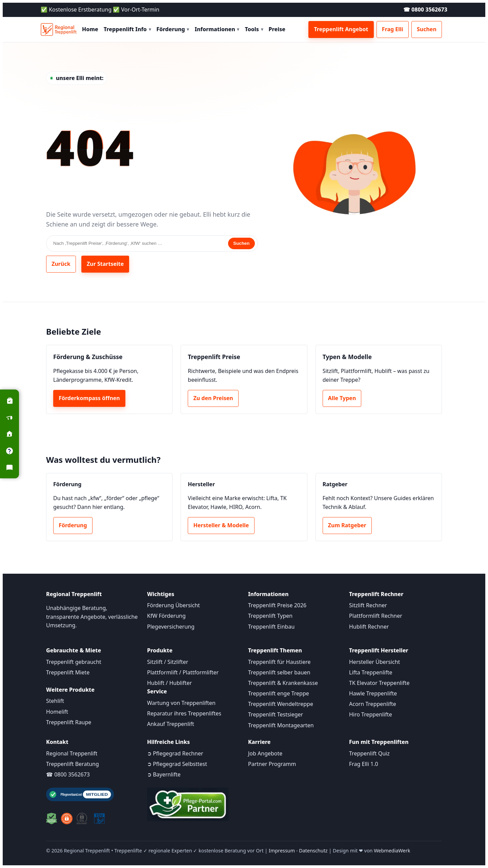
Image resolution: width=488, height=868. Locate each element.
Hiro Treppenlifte (371, 714)
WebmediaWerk (392, 851)
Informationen (217, 29)
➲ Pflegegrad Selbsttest (177, 764)
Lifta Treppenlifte (371, 672)
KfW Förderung (166, 616)
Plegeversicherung (171, 627)
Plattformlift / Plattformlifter (183, 672)
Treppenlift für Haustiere (279, 662)
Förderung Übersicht (174, 605)
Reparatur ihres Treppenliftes (184, 713)
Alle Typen (342, 398)
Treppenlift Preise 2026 (277, 605)
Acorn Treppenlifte (373, 704)
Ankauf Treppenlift (171, 724)
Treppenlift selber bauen (279, 672)
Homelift (57, 712)
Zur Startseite (105, 264)
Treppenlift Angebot (341, 29)
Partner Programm (272, 764)
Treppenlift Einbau (271, 627)
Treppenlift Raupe (69, 722)
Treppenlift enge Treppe (279, 693)
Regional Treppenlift (72, 753)
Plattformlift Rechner (376, 616)
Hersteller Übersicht (374, 662)
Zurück (61, 264)
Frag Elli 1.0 (364, 764)
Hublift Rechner (369, 627)
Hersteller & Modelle (221, 525)
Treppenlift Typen (270, 616)
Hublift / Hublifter (169, 683)
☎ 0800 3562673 (425, 9)
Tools (254, 29)
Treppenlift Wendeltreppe (281, 704)
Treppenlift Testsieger (276, 714)
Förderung (173, 29)
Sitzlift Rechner (368, 605)
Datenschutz (313, 851)
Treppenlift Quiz (369, 753)
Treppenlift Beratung (73, 764)
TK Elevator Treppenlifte (379, 683)
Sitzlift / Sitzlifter (168, 662)
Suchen (427, 29)
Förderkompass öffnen (89, 398)
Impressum (282, 851)
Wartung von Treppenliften (181, 703)
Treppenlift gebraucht (74, 662)
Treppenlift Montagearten (281, 725)
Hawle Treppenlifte (373, 693)
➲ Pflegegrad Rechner (175, 753)
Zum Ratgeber (347, 525)
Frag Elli (393, 29)
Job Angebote (265, 753)
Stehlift (55, 701)
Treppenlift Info (127, 29)
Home (90, 29)
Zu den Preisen (213, 398)
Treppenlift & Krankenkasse (283, 683)
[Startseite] (59, 29)
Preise (277, 29)
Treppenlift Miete (68, 672)
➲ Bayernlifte (164, 774)
